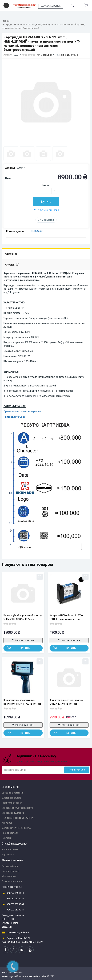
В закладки (48, 220)
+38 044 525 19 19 (13, 893)
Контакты (7, 823)
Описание (11, 254)
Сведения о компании (13, 793)
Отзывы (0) (12, 265)
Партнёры (7, 838)
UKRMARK (37, 231)
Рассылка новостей (12, 881)
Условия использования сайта (17, 808)
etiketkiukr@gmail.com (15, 932)
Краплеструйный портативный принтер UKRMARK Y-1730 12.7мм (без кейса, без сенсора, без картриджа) (22, 702)
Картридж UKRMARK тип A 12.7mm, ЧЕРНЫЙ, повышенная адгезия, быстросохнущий (67, 617)
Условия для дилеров (13, 813)
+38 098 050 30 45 (13, 904)
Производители (10, 833)
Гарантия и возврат (12, 803)
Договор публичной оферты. (16, 828)
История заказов (11, 871)
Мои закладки (9, 876)
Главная (6, 21)
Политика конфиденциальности (18, 818)
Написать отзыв (69, 55)
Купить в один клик (46, 210)
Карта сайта (8, 854)
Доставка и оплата (11, 798)
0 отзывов (47, 55)
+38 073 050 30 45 (13, 910)
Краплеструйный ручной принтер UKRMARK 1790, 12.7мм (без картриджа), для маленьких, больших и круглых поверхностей (68, 702)
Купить (46, 202)
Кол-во (46, 185)
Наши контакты (10, 849)
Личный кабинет (10, 866)
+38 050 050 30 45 (13, 899)
